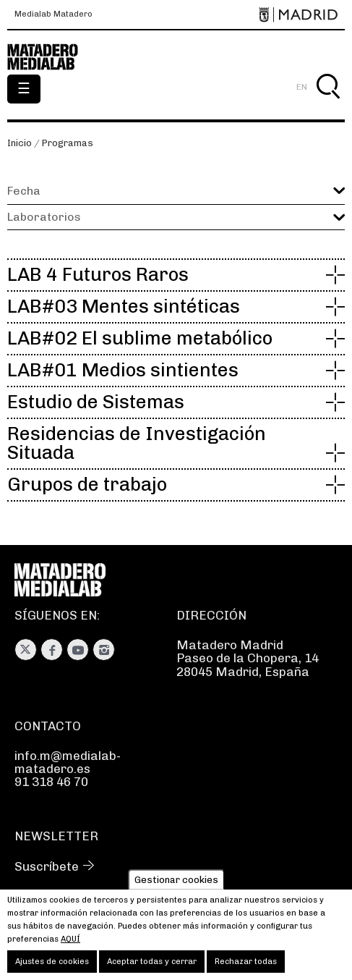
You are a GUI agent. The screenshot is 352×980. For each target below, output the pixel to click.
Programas (68, 143)
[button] (176, 217)
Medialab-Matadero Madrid (51, 57)
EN (302, 87)
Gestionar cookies (176, 887)
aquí (70, 947)
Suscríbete (47, 866)
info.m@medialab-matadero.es (68, 762)
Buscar (328, 103)
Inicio (20, 143)
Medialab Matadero (53, 14)
